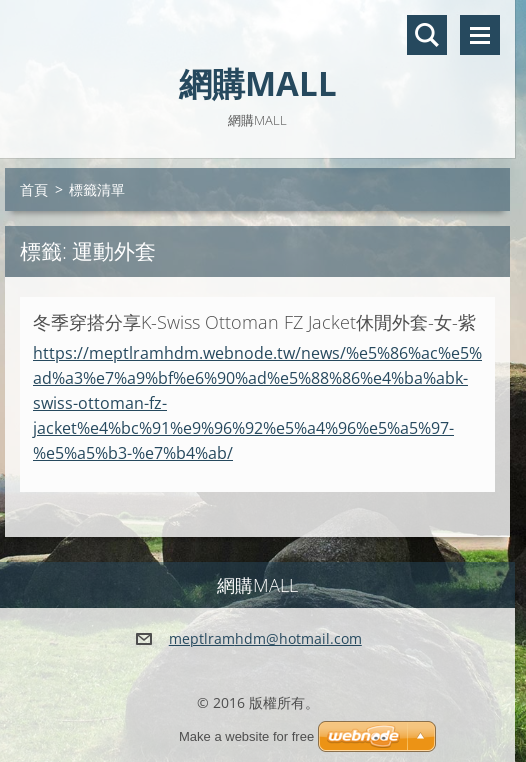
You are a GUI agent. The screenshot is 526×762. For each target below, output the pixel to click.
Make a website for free (246, 736)
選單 (480, 35)
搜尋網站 (427, 35)
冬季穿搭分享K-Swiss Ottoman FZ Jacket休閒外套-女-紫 (254, 322)
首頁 (34, 189)
